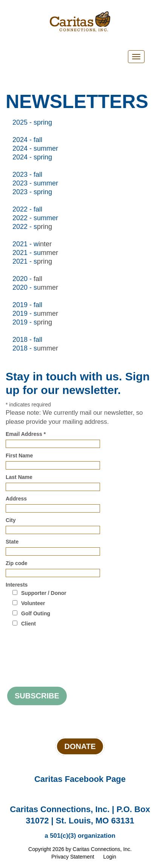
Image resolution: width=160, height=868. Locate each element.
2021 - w (25, 244)
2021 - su (27, 253)
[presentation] (63, 648)
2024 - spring (32, 157)
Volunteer (33, 603)
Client (28, 624)
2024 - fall (27, 140)
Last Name (19, 477)
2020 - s (25, 287)
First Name (19, 456)
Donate (80, 746)
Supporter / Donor (44, 593)
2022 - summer (35, 218)
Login (110, 857)
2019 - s (25, 314)
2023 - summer (35, 183)
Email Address (26, 434)
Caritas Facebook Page (80, 779)
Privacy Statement (73, 857)
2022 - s (25, 227)
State (12, 542)
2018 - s (25, 348)
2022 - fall (27, 209)
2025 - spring (32, 122)
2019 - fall (27, 305)
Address (16, 499)
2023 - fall (27, 175)
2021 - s (25, 261)
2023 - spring (32, 192)
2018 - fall (27, 340)
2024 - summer (35, 148)
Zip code (17, 563)
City (11, 520)
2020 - (23, 279)
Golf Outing (36, 613)
